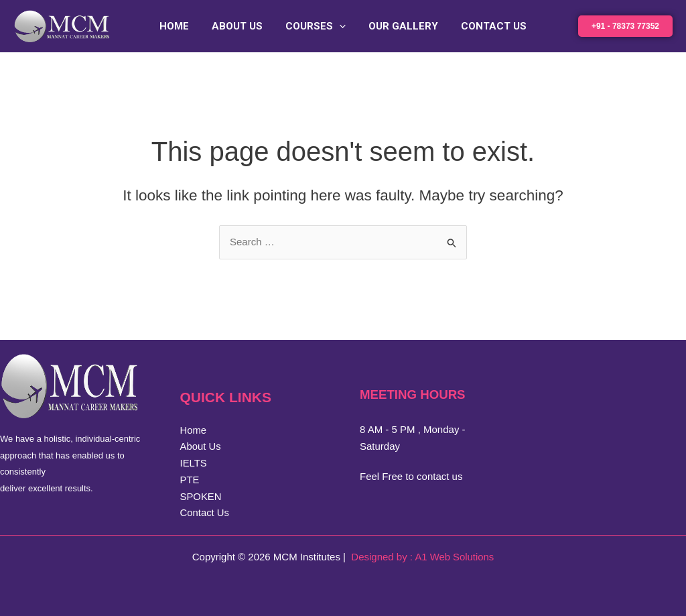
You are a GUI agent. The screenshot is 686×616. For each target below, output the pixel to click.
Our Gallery (401, 26)
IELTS (194, 463)
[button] (339, 26)
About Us (240, 26)
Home (180, 26)
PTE (190, 480)
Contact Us (488, 26)
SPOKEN (201, 496)
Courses (316, 26)
